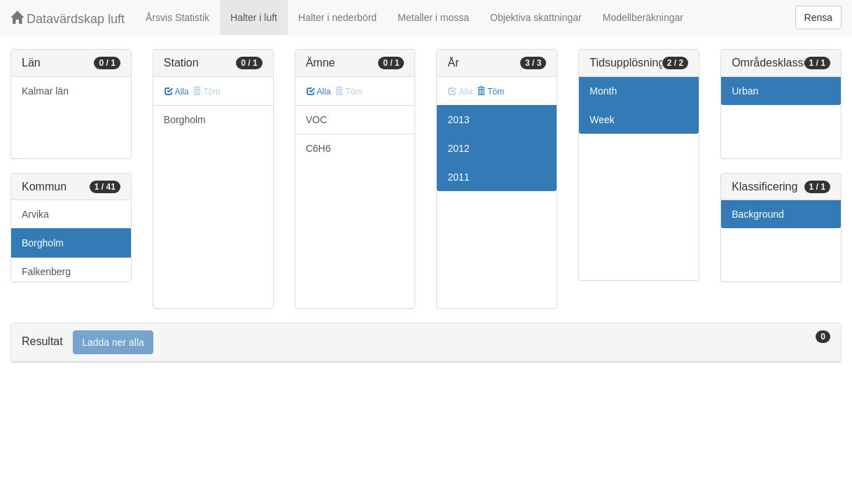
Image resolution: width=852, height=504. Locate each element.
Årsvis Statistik (177, 17)
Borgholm (43, 243)
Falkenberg (46, 272)
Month (603, 91)
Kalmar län (45, 91)
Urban (745, 91)
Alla (177, 92)
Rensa (818, 17)
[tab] (426, 343)
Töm (490, 92)
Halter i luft (254, 17)
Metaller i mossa (433, 17)
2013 (458, 120)
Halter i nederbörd (337, 17)
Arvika (35, 214)
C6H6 (319, 148)
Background (758, 214)
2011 (458, 177)
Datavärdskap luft (68, 19)
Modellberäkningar (643, 17)
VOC (316, 120)
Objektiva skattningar (536, 17)
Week (602, 120)
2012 (458, 148)
